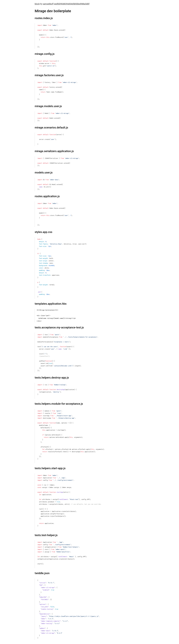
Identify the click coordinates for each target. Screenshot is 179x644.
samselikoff (48, 4)
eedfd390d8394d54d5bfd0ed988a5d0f (72, 4)
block (37, 4)
